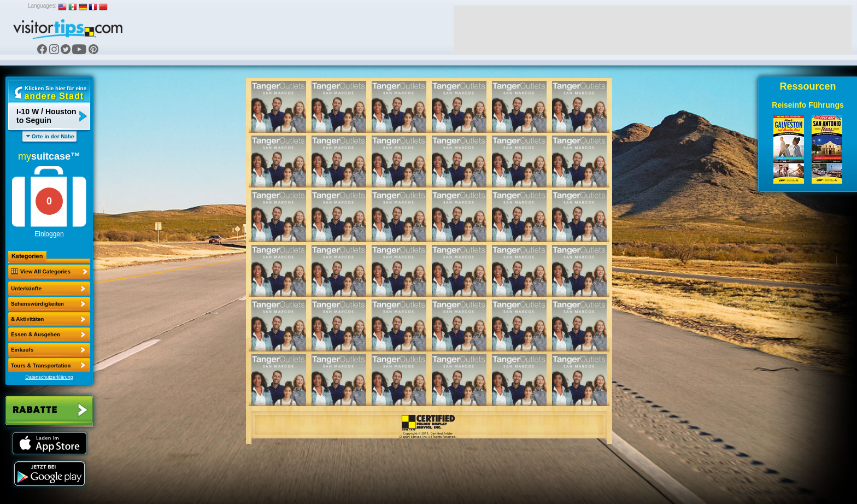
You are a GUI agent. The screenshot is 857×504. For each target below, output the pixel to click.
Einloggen (49, 234)
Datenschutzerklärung (49, 377)
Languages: (42, 6)
